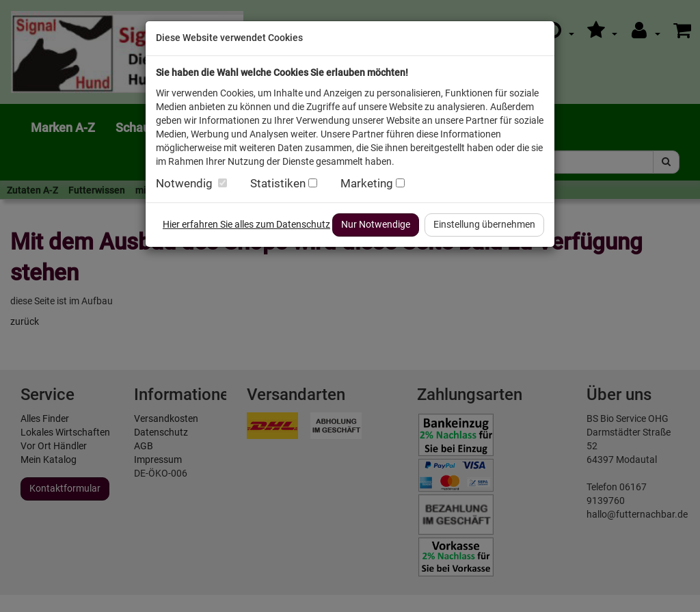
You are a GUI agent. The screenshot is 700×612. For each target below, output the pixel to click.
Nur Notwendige (376, 224)
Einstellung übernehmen (484, 224)
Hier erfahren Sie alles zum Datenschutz (246, 224)
